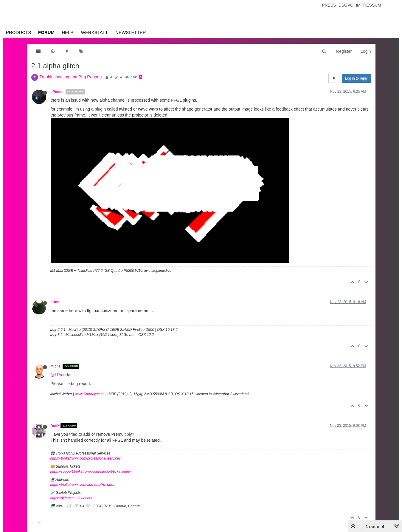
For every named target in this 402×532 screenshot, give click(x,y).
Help (67, 32)
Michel (56, 366)
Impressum (368, 5)
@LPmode (60, 375)
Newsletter (131, 32)
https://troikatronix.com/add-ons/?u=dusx (83, 485)
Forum (46, 32)
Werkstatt (94, 32)
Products (18, 32)
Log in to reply (356, 78)
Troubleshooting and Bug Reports (71, 77)
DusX (55, 426)
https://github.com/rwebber (71, 498)
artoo (55, 302)
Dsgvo (346, 5)
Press (329, 5)
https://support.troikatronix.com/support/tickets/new (91, 471)
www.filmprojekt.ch (90, 394)
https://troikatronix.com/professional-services (86, 458)
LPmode (58, 92)
